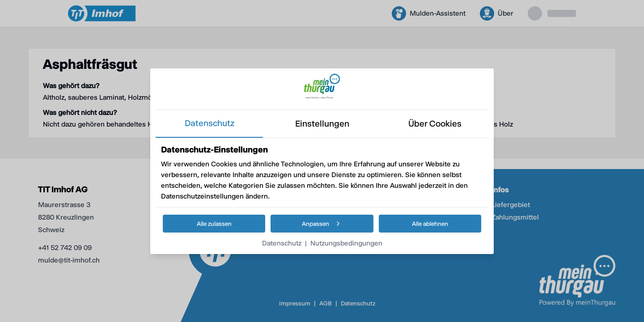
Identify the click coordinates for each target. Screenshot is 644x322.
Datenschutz (282, 243)
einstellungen (322, 124)
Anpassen (322, 224)
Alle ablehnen (430, 224)
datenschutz (210, 123)
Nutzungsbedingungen (346, 243)
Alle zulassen (214, 224)
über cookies (435, 124)
